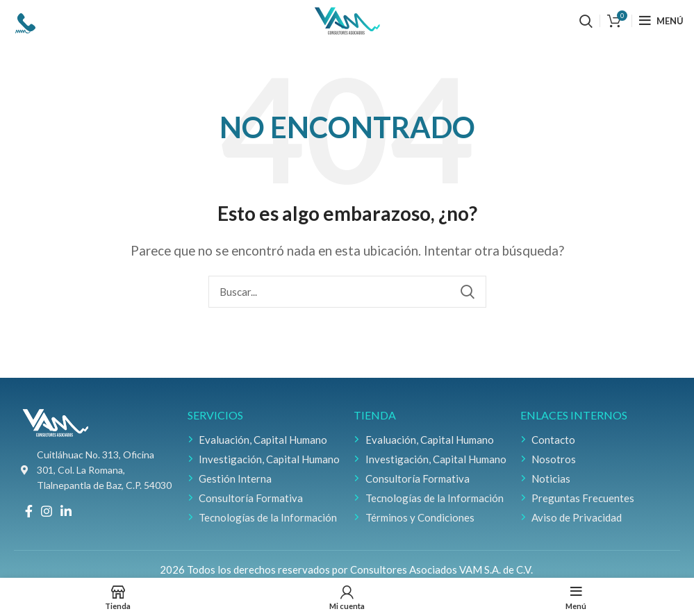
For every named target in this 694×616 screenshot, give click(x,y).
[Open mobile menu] (661, 21)
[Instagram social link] (47, 511)
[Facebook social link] (29, 511)
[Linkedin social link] (66, 511)
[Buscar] (586, 21)
